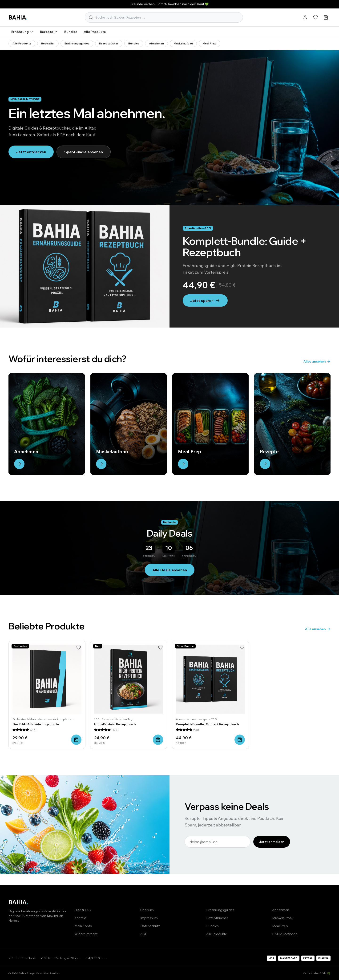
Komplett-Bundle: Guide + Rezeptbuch (207, 724)
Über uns (147, 910)
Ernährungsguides (77, 43)
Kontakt (80, 918)
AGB (144, 934)
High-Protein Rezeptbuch (115, 724)
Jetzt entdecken (31, 152)
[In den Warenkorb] (76, 740)
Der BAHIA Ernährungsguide (36, 724)
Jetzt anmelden (272, 842)
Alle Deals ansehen (170, 570)
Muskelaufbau (183, 43)
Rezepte (49, 32)
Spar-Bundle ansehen (84, 152)
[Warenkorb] (326, 17)
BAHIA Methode (285, 934)
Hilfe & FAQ (83, 910)
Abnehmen (156, 43)
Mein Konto (83, 926)
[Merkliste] (315, 17)
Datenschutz (150, 926)
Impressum (149, 918)
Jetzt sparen (205, 300)
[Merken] (79, 648)
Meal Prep (210, 43)
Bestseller (48, 43)
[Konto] (305, 17)
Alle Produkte (95, 32)
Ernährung (22, 32)
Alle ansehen (318, 629)
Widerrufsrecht (86, 934)
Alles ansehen (317, 361)
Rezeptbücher (109, 43)
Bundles (71, 32)
